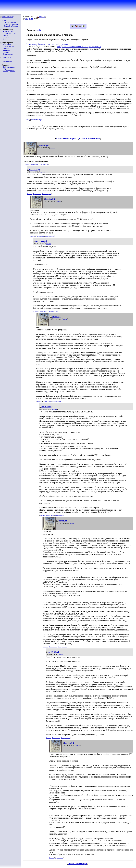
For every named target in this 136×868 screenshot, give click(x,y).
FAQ (4, 69)
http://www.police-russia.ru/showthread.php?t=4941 (48, 44)
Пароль (6, 52)
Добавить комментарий (89, 138)
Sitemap (6, 35)
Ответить (26, 164)
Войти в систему (8, 17)
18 (32, 19)
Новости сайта (8, 31)
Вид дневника (8, 54)
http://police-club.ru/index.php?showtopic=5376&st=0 (79, 47)
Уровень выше (34, 164)
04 (30, 19)
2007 (27, 19)
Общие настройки (10, 33)
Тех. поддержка (9, 71)
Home (4, 20)
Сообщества (7, 58)
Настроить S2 (7, 61)
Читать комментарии (66, 138)
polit (39, 30)
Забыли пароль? (9, 67)
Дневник (6, 48)
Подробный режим (11, 26)
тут (83, 51)
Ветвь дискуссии (44, 164)
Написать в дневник (10, 24)
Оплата (6, 37)
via (28, 120)
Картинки (6, 50)
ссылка (52, 148)
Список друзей (8, 46)
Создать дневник (9, 22)
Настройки (7, 45)
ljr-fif (4, 39)
